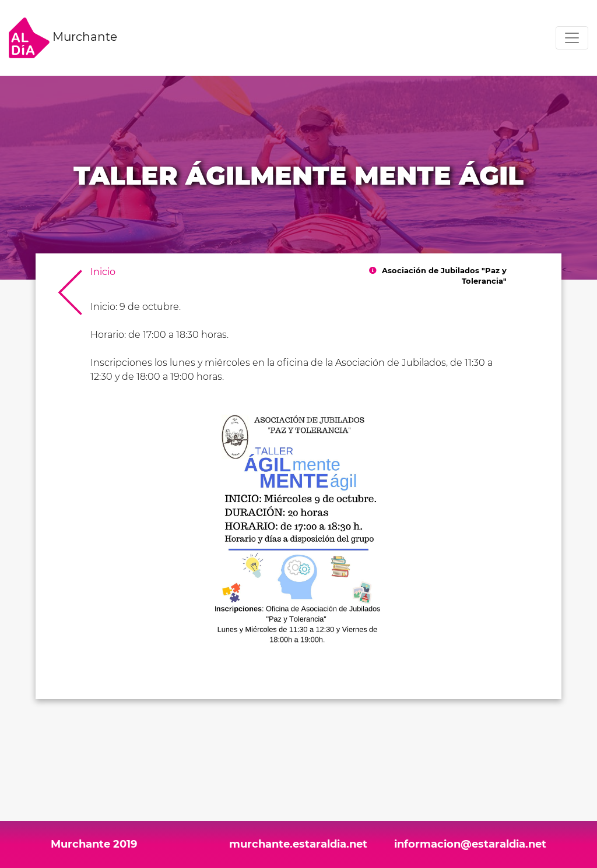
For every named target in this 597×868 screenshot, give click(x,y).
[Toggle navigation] (572, 38)
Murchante (63, 38)
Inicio (103, 272)
